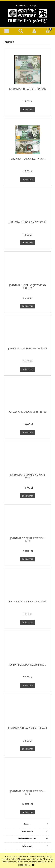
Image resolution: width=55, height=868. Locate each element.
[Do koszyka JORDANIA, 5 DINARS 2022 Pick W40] (27, 749)
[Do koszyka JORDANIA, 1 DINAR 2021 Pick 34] (27, 179)
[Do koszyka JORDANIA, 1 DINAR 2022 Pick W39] (27, 243)
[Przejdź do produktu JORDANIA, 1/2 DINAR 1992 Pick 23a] (27, 333)
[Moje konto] (34, 31)
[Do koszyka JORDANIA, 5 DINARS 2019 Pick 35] (27, 686)
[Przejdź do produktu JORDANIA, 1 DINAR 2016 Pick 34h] (27, 70)
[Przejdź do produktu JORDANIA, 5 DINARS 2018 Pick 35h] (27, 586)
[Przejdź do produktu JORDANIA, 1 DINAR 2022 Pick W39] (27, 206)
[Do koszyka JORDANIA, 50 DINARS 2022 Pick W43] (27, 812)
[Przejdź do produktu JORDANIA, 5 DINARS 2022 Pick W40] (27, 712)
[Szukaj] (21, 31)
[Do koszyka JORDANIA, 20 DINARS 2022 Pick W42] (27, 559)
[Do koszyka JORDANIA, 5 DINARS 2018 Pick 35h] (27, 622)
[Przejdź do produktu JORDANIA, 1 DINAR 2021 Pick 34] (27, 140)
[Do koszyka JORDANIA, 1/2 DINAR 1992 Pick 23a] (27, 369)
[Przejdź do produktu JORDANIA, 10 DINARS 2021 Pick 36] (27, 396)
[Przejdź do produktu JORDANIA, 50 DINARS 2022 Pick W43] (27, 775)
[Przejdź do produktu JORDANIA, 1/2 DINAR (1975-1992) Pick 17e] (27, 269)
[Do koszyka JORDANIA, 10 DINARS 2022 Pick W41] (27, 496)
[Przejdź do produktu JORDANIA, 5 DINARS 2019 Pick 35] (27, 649)
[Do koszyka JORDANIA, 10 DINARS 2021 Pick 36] (27, 433)
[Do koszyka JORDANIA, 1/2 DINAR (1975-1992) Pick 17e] (27, 306)
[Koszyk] (48, 31)
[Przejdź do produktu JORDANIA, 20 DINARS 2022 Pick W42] (27, 522)
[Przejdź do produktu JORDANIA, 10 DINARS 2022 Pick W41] (27, 459)
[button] (7, 31)
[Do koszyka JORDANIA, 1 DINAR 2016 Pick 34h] (27, 110)
